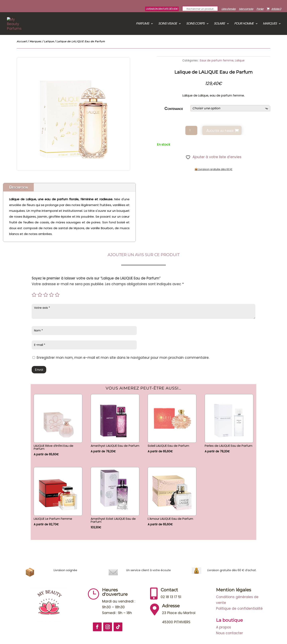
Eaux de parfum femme (217, 60)
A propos (224, 627)
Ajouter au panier (220, 130)
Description (18, 187)
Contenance (174, 109)
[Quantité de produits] (191, 130)
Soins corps (195, 24)
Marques (270, 24)
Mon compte (246, 9)
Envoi (39, 370)
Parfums (142, 24)
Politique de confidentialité (239, 608)
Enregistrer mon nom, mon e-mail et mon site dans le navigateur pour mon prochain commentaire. (123, 358)
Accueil (22, 41)
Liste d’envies (229, 9)
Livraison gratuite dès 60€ (162, 9)
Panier (260, 9)
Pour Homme (244, 24)
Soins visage (168, 24)
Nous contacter (230, 633)
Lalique (49, 41)
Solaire (219, 24)
